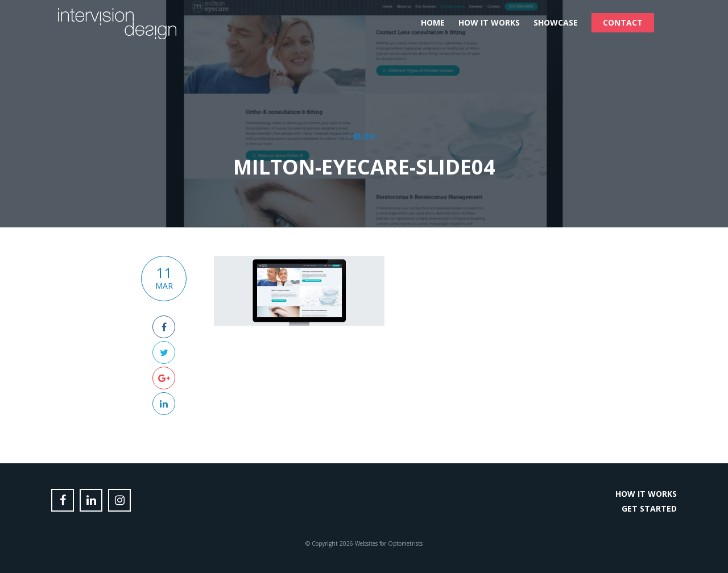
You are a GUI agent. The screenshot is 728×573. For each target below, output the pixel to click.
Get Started (649, 508)
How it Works (489, 22)
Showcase (556, 22)
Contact (623, 22)
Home (433, 22)
